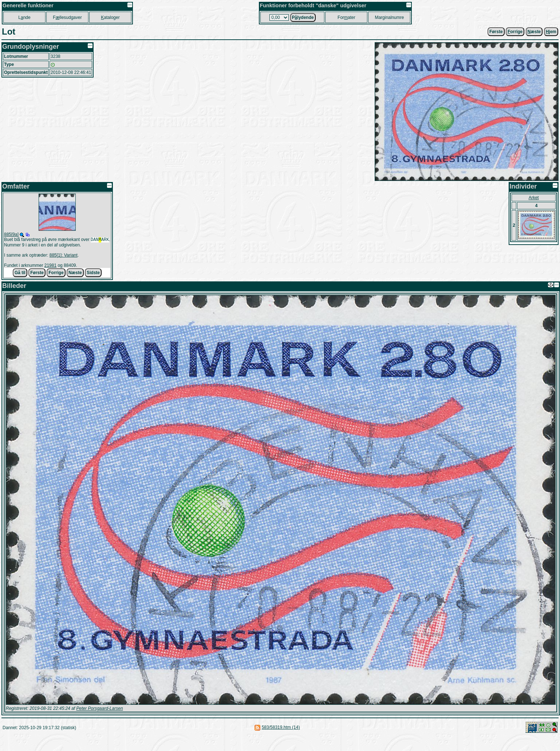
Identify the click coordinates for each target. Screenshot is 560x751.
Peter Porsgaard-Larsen (99, 709)
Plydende (303, 17)
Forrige (56, 273)
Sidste (93, 273)
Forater (346, 17)
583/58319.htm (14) (281, 728)
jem (551, 32)
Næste (75, 273)
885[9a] (11, 234)
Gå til (20, 273)
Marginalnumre (389, 17)
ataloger (110, 17)
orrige (515, 32)
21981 (50, 266)
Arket (534, 198)
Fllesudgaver (67, 17)
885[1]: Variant (64, 256)
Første (496, 32)
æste (534, 32)
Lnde (24, 17)
